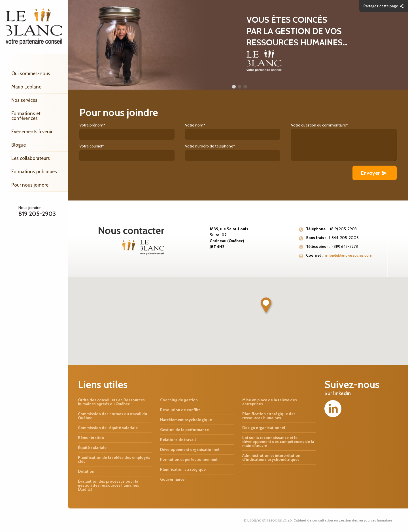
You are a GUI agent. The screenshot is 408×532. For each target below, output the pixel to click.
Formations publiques (34, 172)
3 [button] (245, 87)
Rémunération (91, 438)
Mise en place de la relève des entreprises (270, 402)
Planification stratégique (183, 469)
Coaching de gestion (179, 400)
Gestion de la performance (184, 430)
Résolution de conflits (180, 410)
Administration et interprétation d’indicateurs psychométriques (271, 457)
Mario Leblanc (26, 87)
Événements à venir (32, 132)
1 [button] (234, 87)
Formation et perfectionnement (189, 459)
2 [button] (239, 87)
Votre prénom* (132, 131)
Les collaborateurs (31, 158)
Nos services (24, 100)
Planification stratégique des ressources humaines (269, 416)
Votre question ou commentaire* (344, 142)
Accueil (37, 60)
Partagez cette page (381, 6)
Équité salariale (92, 447)
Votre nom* (238, 131)
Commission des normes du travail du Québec (112, 416)
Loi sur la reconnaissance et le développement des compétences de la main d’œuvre (278, 442)
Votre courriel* (132, 152)
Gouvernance (172, 479)
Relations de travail (178, 440)
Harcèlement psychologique (186, 420)
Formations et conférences (26, 116)
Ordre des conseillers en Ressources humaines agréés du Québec (111, 402)
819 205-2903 (37, 214)
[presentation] (122, 177)
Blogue (19, 145)
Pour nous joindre (30, 185)
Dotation (86, 471)
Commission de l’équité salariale (108, 428)
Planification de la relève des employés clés (114, 459)
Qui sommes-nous (31, 73)
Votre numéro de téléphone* (238, 152)
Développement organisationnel (190, 449)
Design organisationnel (264, 428)
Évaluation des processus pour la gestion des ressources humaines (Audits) (109, 485)
